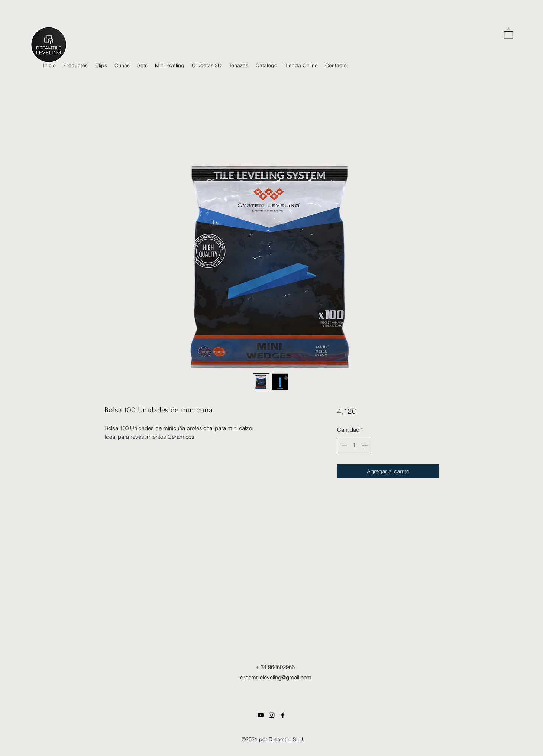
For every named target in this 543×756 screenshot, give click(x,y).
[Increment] (366, 445)
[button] (508, 33)
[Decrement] (343, 445)
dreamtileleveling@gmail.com (276, 677)
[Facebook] (283, 715)
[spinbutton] (354, 445)
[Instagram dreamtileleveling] (272, 715)
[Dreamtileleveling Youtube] (261, 715)
